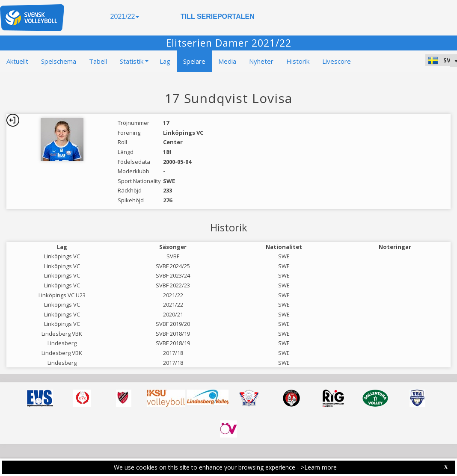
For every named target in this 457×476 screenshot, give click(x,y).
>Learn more (319, 467)
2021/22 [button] (125, 16)
